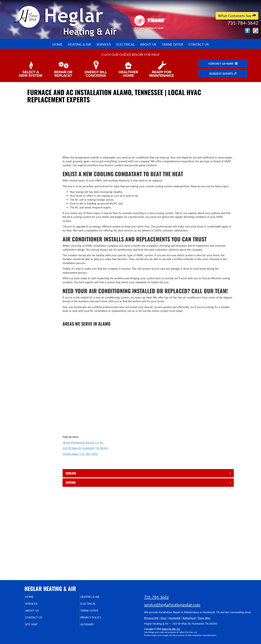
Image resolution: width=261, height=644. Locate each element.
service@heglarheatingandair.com (172, 605)
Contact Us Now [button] (223, 64)
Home (57, 44)
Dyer (163, 618)
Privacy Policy (98, 620)
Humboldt (174, 618)
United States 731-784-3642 (80, 454)
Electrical (126, 44)
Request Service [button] (223, 74)
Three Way (204, 618)
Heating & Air (79, 44)
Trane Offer (172, 44)
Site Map (37, 628)
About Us (148, 44)
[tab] (148, 473)
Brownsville (151, 618)
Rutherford (189, 618)
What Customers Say (237, 16)
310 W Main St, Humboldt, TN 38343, (85, 448)
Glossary (93, 628)
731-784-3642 (156, 597)
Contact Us (199, 44)
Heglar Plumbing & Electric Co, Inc (83, 442)
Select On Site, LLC (171, 629)
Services (104, 44)
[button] (148, 473)
